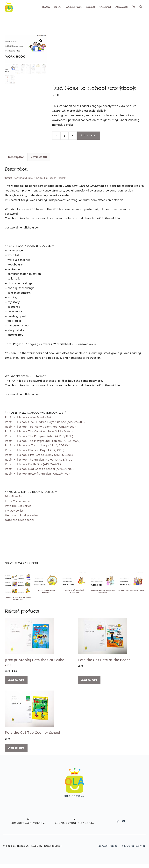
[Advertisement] (98, 59)
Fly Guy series (14, 511)
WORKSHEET (74, 7)
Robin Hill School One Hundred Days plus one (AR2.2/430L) (45, 422)
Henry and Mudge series (21, 515)
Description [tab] (16, 157)
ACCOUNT (122, 7)
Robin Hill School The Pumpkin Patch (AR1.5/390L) (39, 436)
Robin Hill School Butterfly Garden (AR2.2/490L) (37, 474)
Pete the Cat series (18, 506)
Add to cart (89, 135)
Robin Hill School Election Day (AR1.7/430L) (35, 450)
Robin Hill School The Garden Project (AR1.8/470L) (39, 460)
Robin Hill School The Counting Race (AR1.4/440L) (39, 431)
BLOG (58, 7)
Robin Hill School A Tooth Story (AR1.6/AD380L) (38, 445)
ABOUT (91, 7)
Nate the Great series (20, 520)
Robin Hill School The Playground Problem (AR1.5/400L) (43, 441)
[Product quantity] (64, 136)
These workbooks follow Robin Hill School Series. (35, 178)
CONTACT (105, 7)
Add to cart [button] (16, 680)
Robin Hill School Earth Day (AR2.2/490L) (33, 464)
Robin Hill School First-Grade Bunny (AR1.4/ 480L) (39, 455)
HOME (46, 7)
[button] (141, 7)
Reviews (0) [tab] (39, 157)
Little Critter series (18, 501)
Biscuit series (14, 496)
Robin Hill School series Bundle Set (28, 417)
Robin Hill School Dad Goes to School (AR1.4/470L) (39, 469)
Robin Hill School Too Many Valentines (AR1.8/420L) (40, 427)
